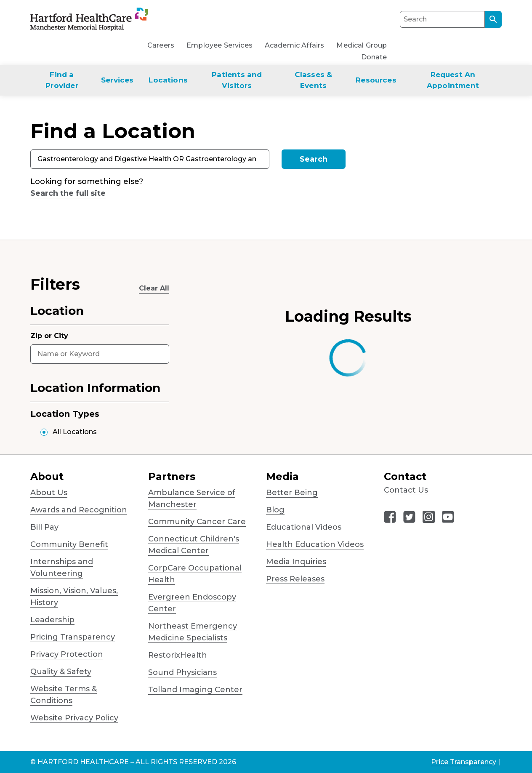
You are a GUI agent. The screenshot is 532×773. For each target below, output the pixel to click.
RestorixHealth (178, 655)
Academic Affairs (295, 45)
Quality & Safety (61, 672)
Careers (161, 45)
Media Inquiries (296, 562)
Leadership (52, 620)
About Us (49, 493)
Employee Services (219, 45)
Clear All (154, 288)
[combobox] (150, 159)
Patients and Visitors (237, 80)
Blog (275, 510)
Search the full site (68, 193)
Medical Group (362, 45)
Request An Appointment (453, 80)
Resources (376, 80)
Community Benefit (69, 544)
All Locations (75, 432)
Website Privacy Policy (74, 718)
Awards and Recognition (79, 510)
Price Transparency (464, 762)
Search (314, 159)
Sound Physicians (182, 672)
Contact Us (406, 490)
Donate (374, 57)
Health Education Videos (315, 544)
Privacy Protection (67, 654)
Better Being (292, 493)
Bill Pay (44, 527)
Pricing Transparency (73, 637)
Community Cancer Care (197, 522)
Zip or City (49, 336)
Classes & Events (314, 80)
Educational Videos (304, 527)
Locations (168, 80)
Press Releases (295, 579)
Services (117, 80)
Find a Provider (62, 80)
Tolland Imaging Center (195, 690)
